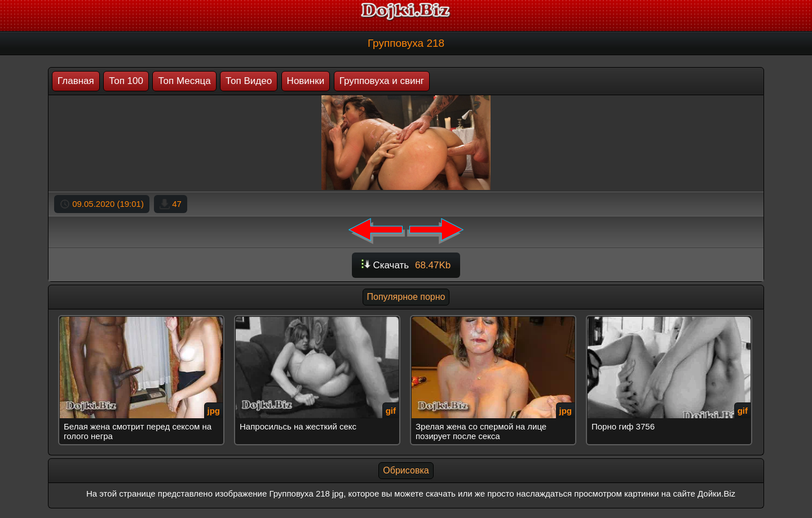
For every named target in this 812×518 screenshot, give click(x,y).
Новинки (306, 81)
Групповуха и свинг (382, 81)
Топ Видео (249, 81)
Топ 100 (126, 81)
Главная (76, 81)
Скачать (406, 265)
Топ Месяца (184, 81)
